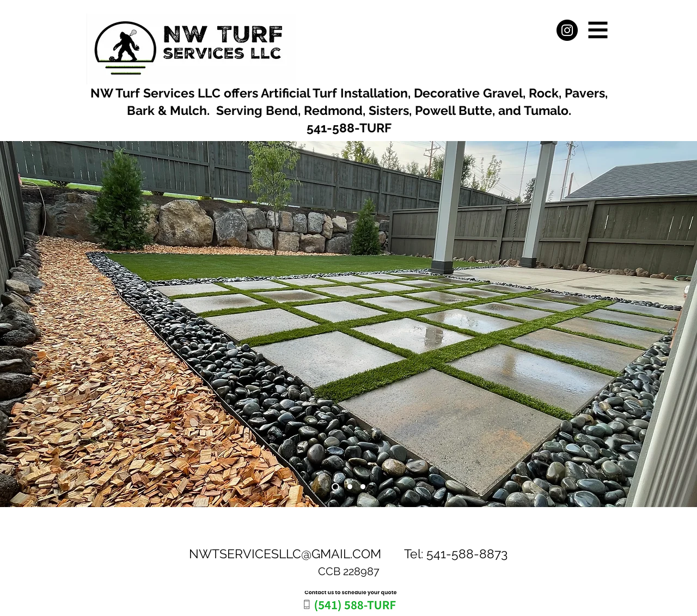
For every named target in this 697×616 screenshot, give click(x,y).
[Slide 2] (350, 487)
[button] (598, 30)
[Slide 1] (335, 487)
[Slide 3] (363, 487)
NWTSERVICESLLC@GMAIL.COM (285, 554)
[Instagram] (567, 30)
